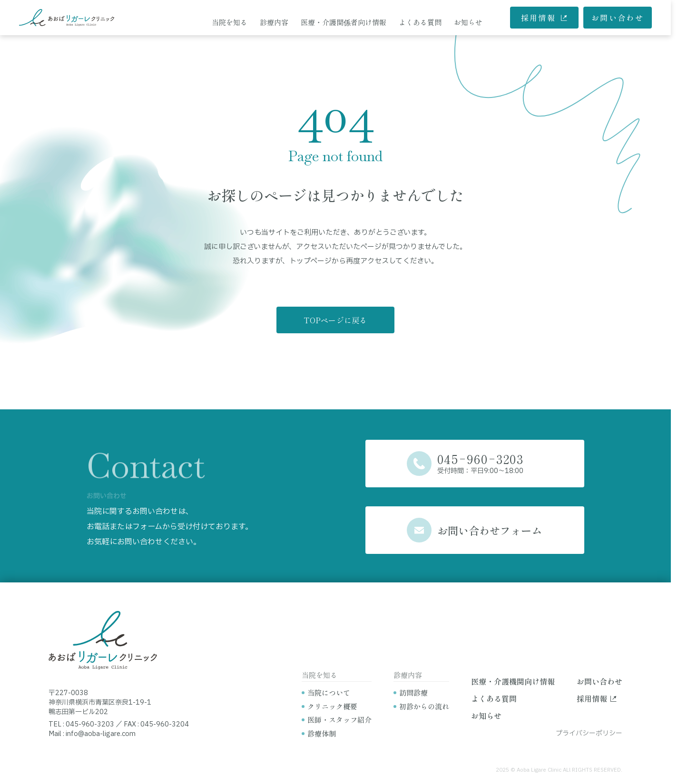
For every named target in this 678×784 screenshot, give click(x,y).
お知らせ (468, 22)
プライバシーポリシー (589, 733)
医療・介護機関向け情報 (513, 681)
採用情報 (545, 18)
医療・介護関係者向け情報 (344, 22)
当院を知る (230, 22)
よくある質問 (420, 22)
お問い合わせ (618, 18)
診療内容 (274, 22)
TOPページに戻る (335, 320)
